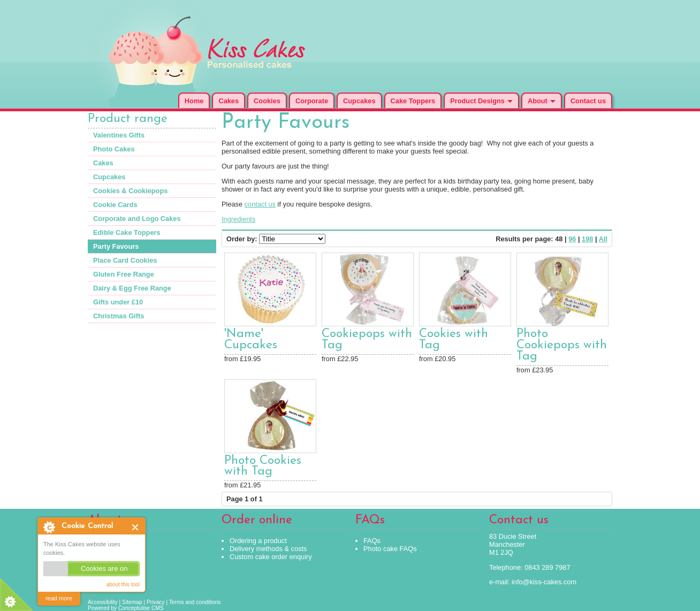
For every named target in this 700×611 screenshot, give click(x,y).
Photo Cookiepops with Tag (562, 345)
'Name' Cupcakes (251, 340)
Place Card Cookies (125, 260)
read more (59, 598)
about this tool (123, 585)
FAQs (372, 541)
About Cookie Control (49, 527)
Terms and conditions (195, 602)
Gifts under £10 (118, 302)
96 (572, 239)
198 (587, 239)
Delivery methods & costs (268, 549)
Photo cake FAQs (390, 549)
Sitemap (132, 602)
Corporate (312, 101)
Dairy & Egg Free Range (132, 288)
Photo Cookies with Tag (263, 467)
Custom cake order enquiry (271, 557)
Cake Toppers (413, 101)
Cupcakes (359, 101)
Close (136, 527)
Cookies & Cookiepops (130, 191)
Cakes (229, 101)
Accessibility (103, 602)
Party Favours (116, 246)
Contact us (588, 101)
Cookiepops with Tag (367, 340)
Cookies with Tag (454, 340)
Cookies (267, 101)
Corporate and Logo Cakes (137, 219)
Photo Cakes (114, 149)
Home (194, 101)
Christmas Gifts (119, 316)
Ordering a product (258, 541)
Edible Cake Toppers (127, 232)
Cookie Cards (115, 205)
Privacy (156, 602)
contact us (260, 204)
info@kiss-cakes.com (544, 582)
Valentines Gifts (119, 135)
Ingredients (238, 219)
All (603, 239)
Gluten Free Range (124, 274)
